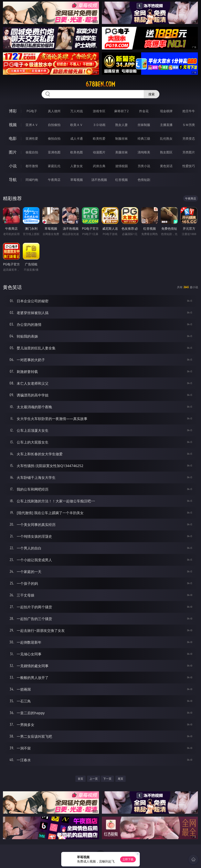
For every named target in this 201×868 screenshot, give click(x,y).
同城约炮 (32, 180)
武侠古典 (99, 166)
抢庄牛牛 (189, 111)
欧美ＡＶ (77, 125)
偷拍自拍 (54, 138)
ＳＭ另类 (189, 125)
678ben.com (100, 84)
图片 (13, 152)
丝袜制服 (144, 125)
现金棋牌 (166, 111)
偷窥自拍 (32, 152)
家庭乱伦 (54, 166)
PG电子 (32, 111)
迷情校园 (122, 166)
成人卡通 (77, 138)
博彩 (13, 111)
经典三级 (144, 138)
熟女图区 (166, 152)
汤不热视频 (99, 180)
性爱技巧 (189, 166)
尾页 (121, 779)
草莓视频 (77, 180)
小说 (13, 166)
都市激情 (32, 166)
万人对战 (77, 111)
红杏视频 (122, 180)
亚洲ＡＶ (32, 125)
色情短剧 (144, 180)
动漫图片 (99, 152)
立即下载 (128, 859)
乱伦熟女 (166, 138)
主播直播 (166, 125)
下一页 (107, 779)
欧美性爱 (99, 138)
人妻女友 (77, 166)
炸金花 (144, 111)
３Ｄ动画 (99, 125)
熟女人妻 (122, 125)
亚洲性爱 (32, 138)
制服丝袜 (122, 138)
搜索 (152, 94)
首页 (80, 779)
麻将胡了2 (121, 111)
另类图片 (189, 152)
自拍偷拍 (54, 125)
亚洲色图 (54, 152)
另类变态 (189, 138)
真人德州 (54, 111)
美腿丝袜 (122, 152)
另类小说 (144, 166)
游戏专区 (99, 111)
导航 (13, 180)
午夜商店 (54, 180)
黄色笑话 (166, 166)
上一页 (94, 779)
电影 (13, 138)
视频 (13, 125)
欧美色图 (77, 152)
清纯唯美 (144, 152)
